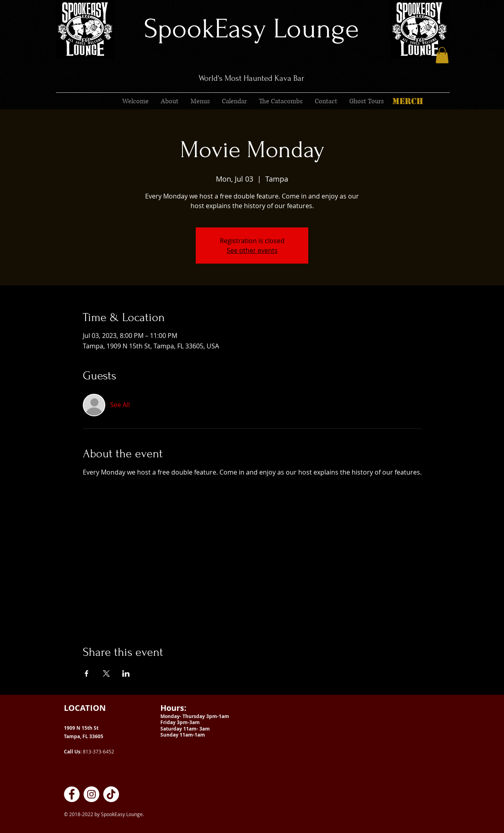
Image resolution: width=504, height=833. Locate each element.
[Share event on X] (106, 673)
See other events (252, 250)
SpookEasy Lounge (251, 29)
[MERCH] (408, 101)
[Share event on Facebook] (87, 673)
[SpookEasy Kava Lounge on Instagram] (91, 794)
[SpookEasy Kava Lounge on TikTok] (111, 794)
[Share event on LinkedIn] (126, 673)
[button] (442, 55)
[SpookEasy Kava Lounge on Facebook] (72, 794)
